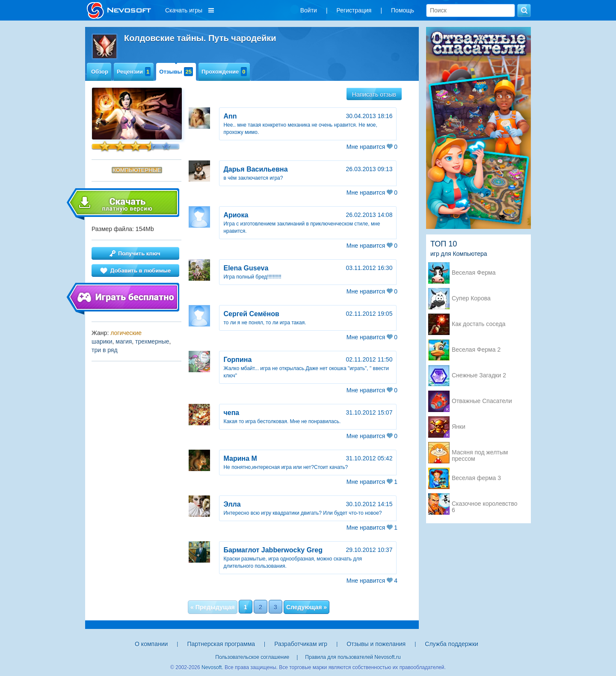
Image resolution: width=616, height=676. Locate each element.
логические (126, 333)
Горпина (237, 360)
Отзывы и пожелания (376, 644)
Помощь (403, 10)
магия (124, 341)
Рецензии (134, 72)
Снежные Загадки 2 (479, 375)
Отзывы (176, 72)
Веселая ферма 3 (476, 478)
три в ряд (105, 350)
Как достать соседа (479, 324)
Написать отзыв (374, 95)
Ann (230, 116)
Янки (459, 427)
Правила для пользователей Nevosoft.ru (353, 657)
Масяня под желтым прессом (480, 453)
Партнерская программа (221, 644)
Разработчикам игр (301, 644)
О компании (151, 644)
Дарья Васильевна (255, 169)
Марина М (240, 458)
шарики (102, 341)
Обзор (100, 72)
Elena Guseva (246, 268)
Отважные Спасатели (482, 401)
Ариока (236, 215)
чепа (231, 413)
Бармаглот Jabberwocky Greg (273, 550)
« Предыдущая (213, 607)
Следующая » (307, 607)
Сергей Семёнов (251, 314)
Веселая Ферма (474, 273)
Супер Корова (471, 298)
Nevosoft (212, 667)
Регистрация (354, 10)
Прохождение (224, 72)
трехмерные (152, 341)
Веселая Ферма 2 (476, 350)
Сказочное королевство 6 (484, 504)
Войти (309, 10)
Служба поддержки (452, 644)
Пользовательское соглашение (252, 657)
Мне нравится (372, 147)
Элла (232, 504)
